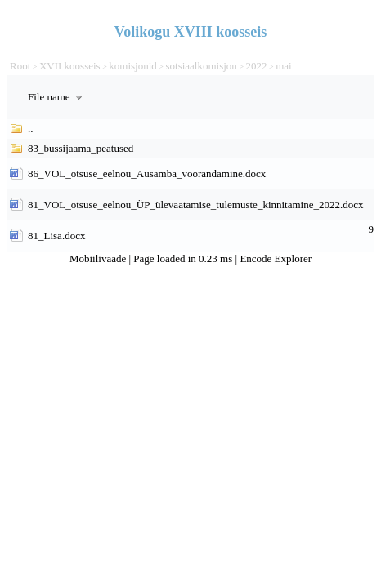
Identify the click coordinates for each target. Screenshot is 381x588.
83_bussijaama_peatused (81, 148)
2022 (257, 66)
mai (284, 66)
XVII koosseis (70, 66)
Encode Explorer (276, 258)
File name (57, 97)
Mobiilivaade (99, 258)
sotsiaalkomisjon (201, 66)
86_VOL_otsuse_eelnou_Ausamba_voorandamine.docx (147, 174)
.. (31, 129)
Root (20, 66)
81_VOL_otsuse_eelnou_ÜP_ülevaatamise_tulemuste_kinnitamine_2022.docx (196, 205)
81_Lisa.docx (56, 236)
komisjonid (133, 66)
